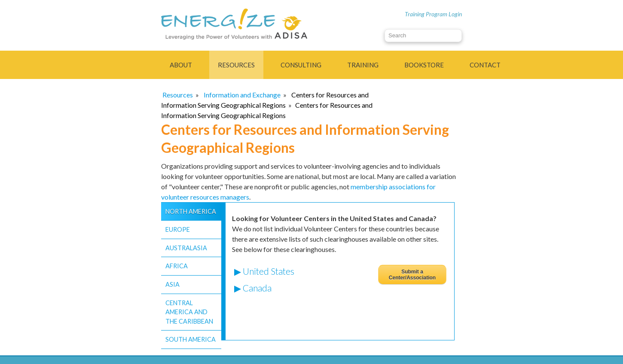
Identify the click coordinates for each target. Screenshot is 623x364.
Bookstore (424, 65)
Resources (236, 65)
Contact (485, 65)
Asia (173, 284)
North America (191, 211)
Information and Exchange (242, 95)
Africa (177, 266)
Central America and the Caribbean (189, 312)
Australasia (186, 248)
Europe (178, 229)
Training (363, 65)
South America (191, 339)
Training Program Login (433, 14)
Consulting (301, 65)
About (181, 65)
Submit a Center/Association (412, 275)
